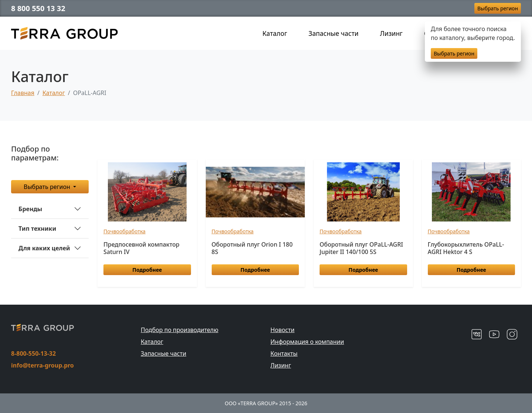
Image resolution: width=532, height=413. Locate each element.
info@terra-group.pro (42, 365)
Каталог (275, 33)
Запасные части (333, 33)
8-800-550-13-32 (33, 353)
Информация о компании (307, 342)
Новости (282, 330)
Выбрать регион (498, 8)
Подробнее (147, 270)
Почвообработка (125, 231)
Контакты (284, 353)
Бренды (30, 209)
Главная (23, 93)
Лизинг (391, 33)
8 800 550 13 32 (38, 9)
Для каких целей (44, 248)
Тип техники (37, 228)
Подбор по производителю (180, 330)
